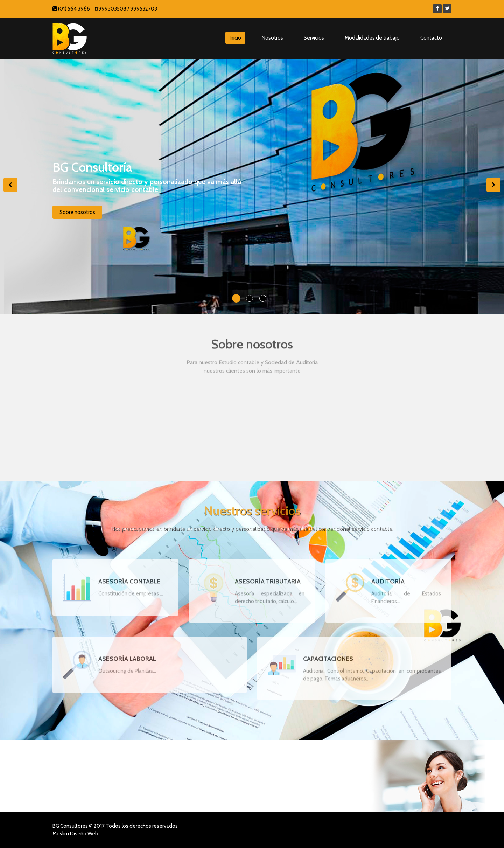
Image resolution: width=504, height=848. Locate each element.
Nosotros (272, 38)
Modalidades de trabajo (372, 38)
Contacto (431, 38)
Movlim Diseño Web (75, 834)
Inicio (235, 38)
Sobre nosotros (77, 214)
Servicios (314, 38)
